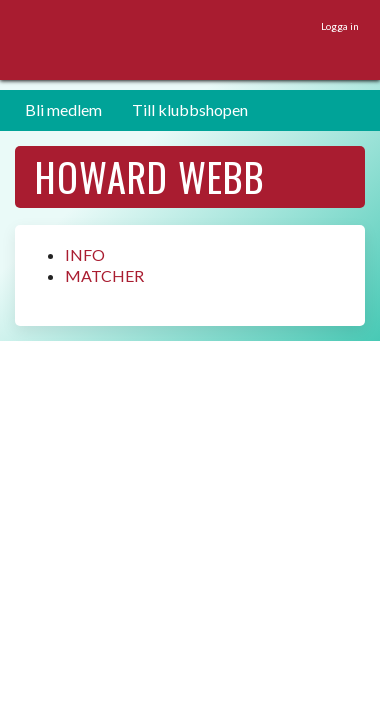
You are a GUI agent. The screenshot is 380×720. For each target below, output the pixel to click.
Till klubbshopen (190, 109)
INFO (85, 254)
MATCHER (104, 275)
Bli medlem (63, 109)
